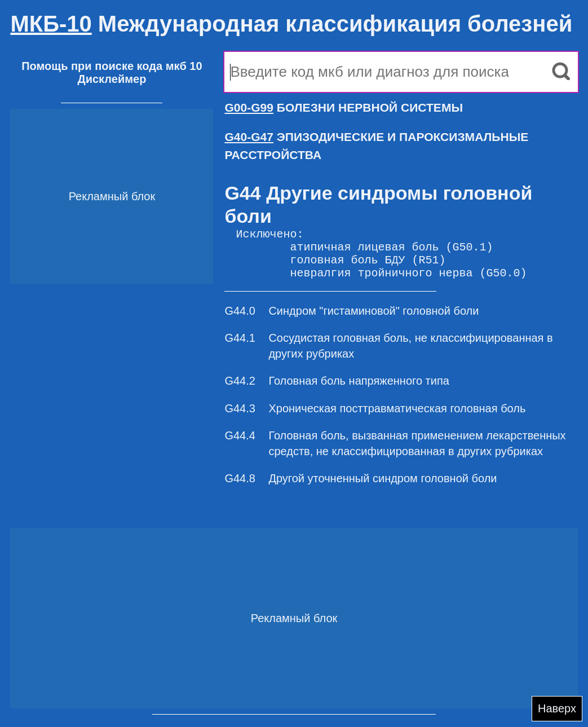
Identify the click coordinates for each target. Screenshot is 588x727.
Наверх (557, 708)
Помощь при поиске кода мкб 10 (112, 66)
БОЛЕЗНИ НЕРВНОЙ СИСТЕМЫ (344, 107)
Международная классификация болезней (291, 24)
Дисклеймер (112, 79)
